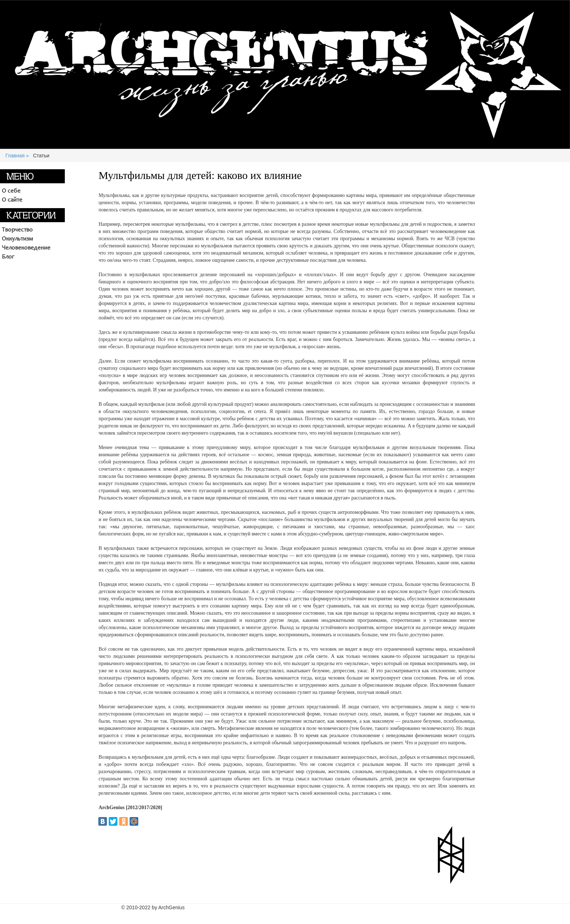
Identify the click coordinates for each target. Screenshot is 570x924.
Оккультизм (17, 239)
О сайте (12, 200)
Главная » (17, 156)
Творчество (17, 230)
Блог (8, 257)
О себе (11, 191)
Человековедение (26, 248)
